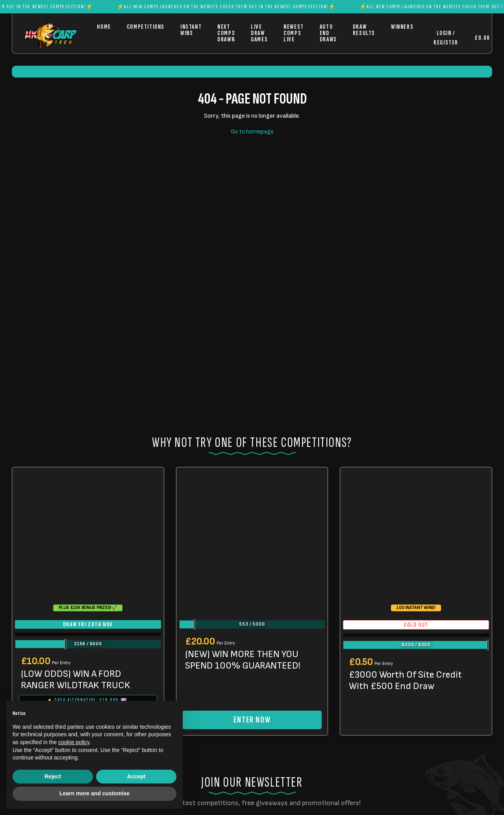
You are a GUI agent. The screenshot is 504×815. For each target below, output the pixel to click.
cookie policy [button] (74, 742)
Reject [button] (53, 776)
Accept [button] (136, 776)
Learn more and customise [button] (94, 793)
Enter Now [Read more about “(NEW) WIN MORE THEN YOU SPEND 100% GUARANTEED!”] (252, 720)
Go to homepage (252, 132)
